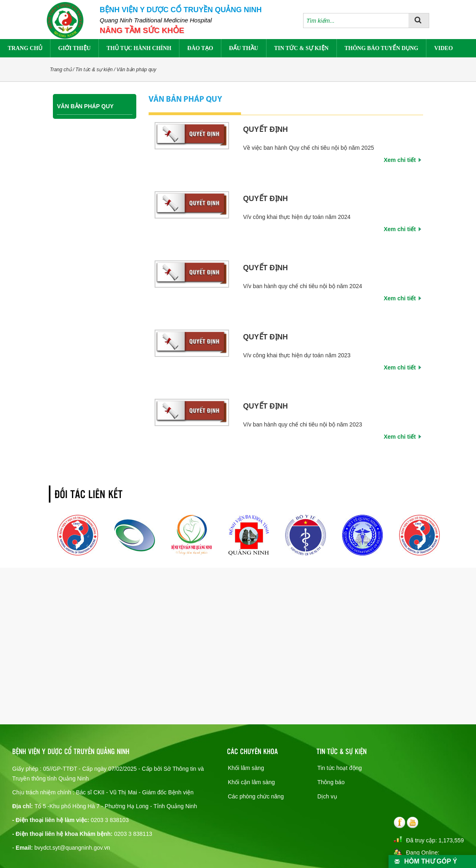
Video (443, 48)
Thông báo (331, 782)
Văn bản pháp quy (136, 70)
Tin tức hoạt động (340, 768)
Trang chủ (25, 48)
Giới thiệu (74, 48)
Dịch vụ (327, 796)
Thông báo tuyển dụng (381, 48)
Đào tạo (200, 48)
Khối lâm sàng (246, 768)
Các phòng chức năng (256, 796)
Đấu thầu (244, 48)
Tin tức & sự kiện (301, 48)
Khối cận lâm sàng (251, 782)
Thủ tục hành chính (139, 48)
